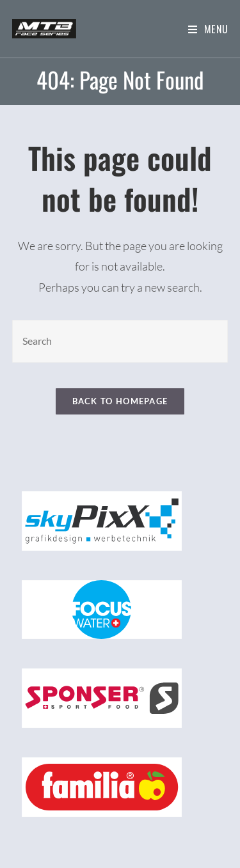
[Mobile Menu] (208, 29)
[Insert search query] (120, 341)
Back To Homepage (120, 401)
